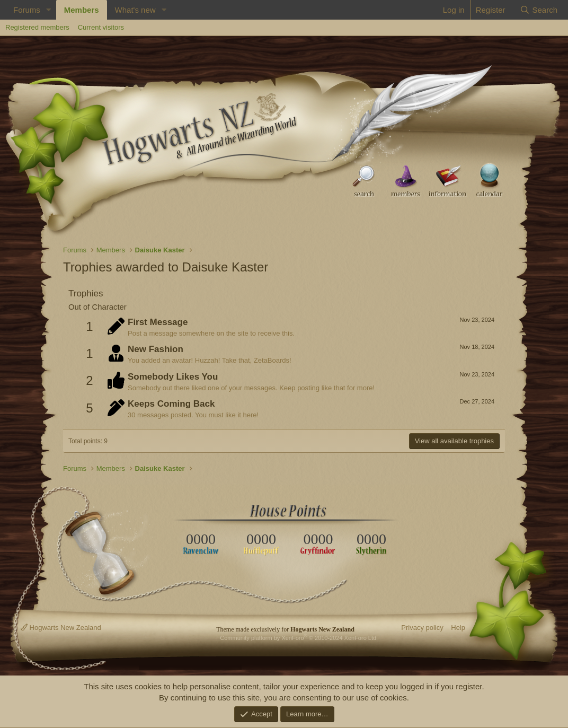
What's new (135, 10)
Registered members (37, 27)
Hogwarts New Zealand (61, 628)
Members (82, 10)
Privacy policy (422, 628)
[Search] (539, 10)
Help (458, 628)
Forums (27, 10)
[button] (49, 10)
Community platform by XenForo (299, 638)
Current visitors (101, 27)
